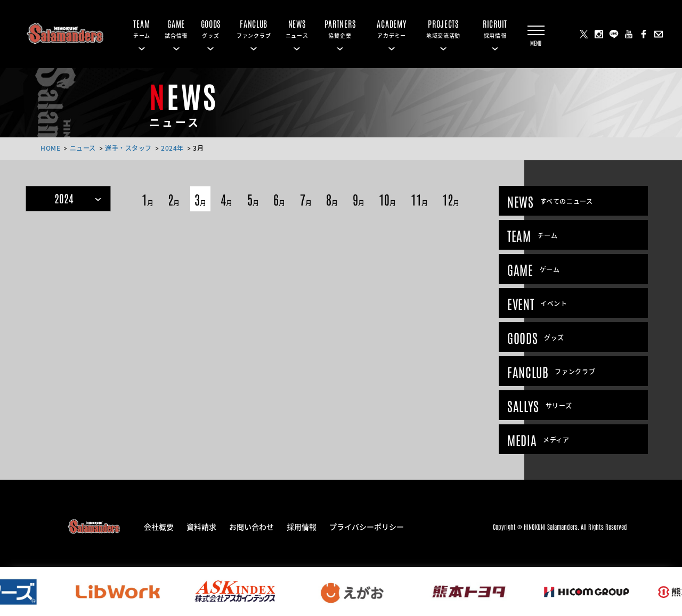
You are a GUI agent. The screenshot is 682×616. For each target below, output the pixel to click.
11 (419, 199)
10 (387, 199)
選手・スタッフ (128, 148)
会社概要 (159, 526)
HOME (50, 148)
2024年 (172, 148)
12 (451, 199)
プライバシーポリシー (367, 526)
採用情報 (302, 526)
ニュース (83, 148)
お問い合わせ (251, 526)
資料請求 (201, 526)
